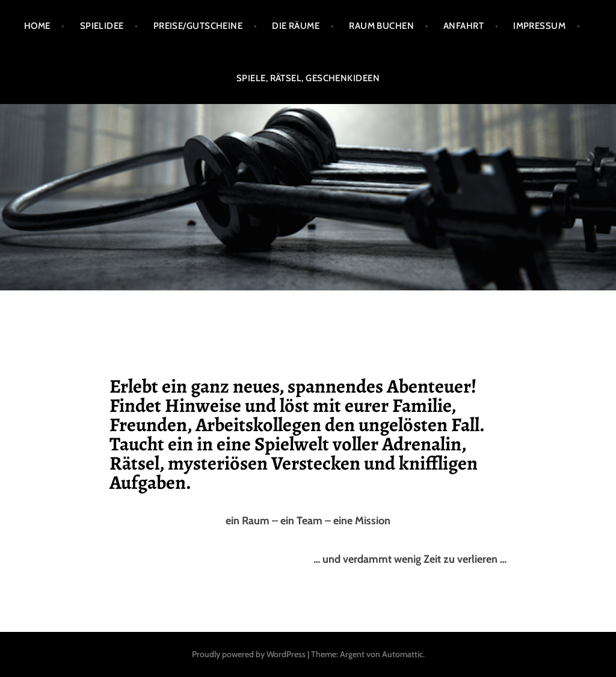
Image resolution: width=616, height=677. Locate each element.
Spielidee (102, 26)
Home (37, 26)
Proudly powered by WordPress (249, 654)
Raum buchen (381, 26)
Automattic (402, 654)
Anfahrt (464, 26)
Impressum (539, 26)
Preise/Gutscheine (198, 26)
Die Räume (296, 26)
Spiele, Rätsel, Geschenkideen (308, 78)
